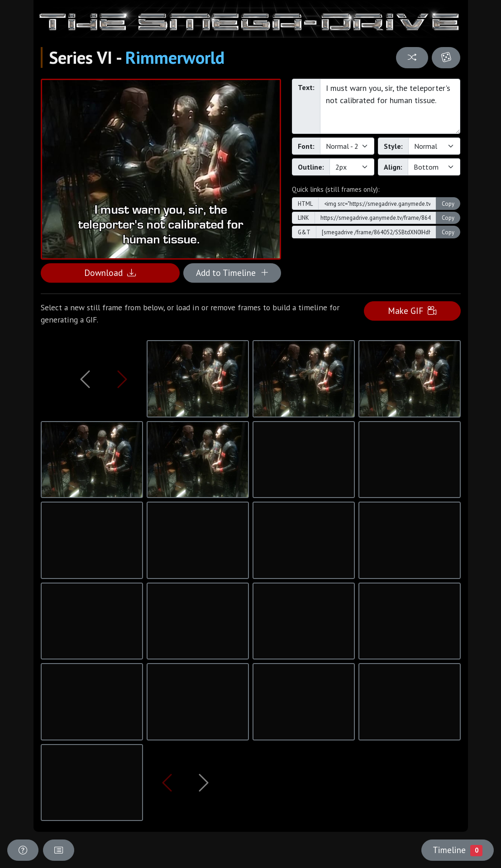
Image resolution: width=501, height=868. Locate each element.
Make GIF (412, 311)
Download (110, 273)
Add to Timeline (232, 273)
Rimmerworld (175, 57)
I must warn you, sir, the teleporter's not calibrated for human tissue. (390, 106)
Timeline (458, 850)
